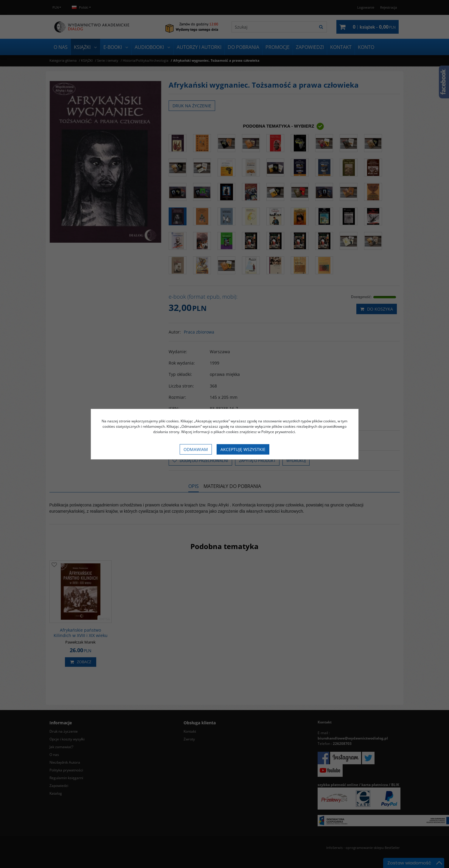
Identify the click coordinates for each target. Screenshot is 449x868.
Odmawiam (196, 449)
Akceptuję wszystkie (243, 449)
